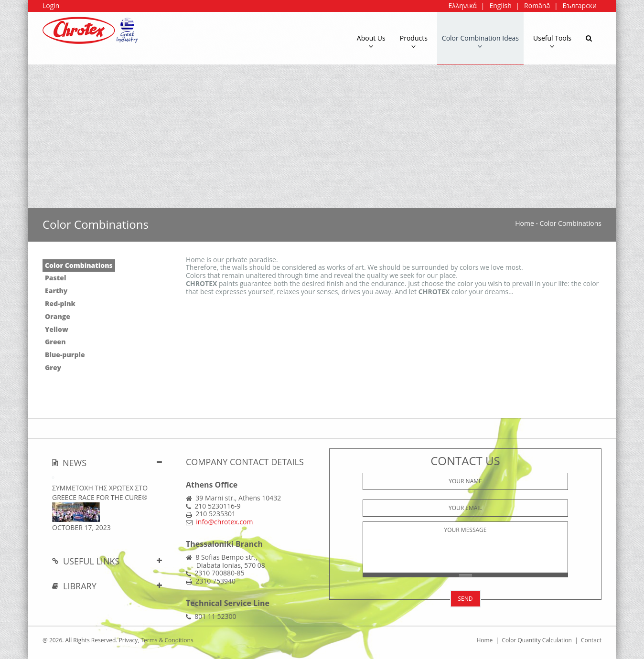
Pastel (55, 278)
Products (414, 42)
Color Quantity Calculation (537, 640)
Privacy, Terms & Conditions (156, 640)
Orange (58, 316)
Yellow (57, 329)
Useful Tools (552, 42)
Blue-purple (65, 355)
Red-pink (60, 303)
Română (537, 5)
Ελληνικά (462, 5)
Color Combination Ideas (480, 42)
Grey (53, 367)
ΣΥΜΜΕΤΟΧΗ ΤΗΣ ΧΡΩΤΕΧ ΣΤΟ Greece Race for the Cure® (100, 493)
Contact (591, 640)
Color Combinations (79, 265)
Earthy (56, 291)
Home (525, 223)
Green (55, 342)
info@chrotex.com (224, 522)
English (500, 5)
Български (580, 5)
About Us (371, 42)
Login (51, 5)
